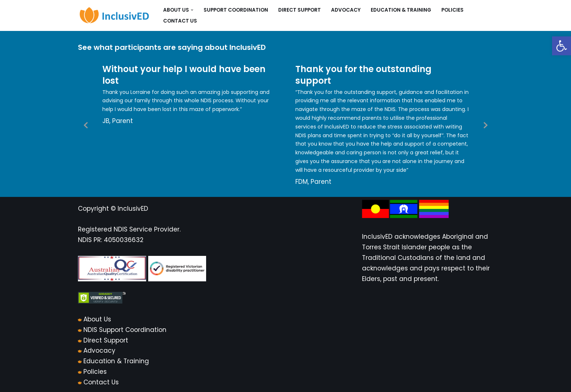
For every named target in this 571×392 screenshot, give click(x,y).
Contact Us (180, 21)
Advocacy (346, 10)
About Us (97, 319)
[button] (562, 46)
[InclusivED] (114, 15)
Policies (452, 10)
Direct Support (300, 10)
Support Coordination (236, 10)
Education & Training (401, 10)
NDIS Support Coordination (125, 330)
